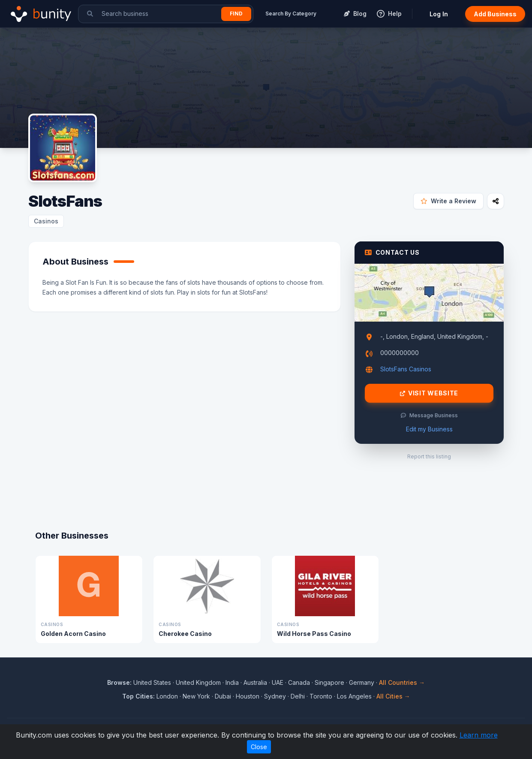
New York (196, 696)
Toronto (321, 696)
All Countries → (402, 682)
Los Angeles (354, 696)
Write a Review (448, 201)
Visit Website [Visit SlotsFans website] (429, 393)
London (167, 696)
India (232, 682)
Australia (255, 682)
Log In (439, 14)
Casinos (46, 221)
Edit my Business (429, 429)
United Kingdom (198, 682)
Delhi (298, 696)
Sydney (275, 696)
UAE (278, 682)
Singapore (329, 682)
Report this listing (429, 456)
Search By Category (291, 14)
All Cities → (393, 696)
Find (236, 14)
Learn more (479, 735)
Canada (299, 682)
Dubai (223, 696)
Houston (248, 696)
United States (152, 682)
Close (259, 747)
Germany (362, 682)
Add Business (495, 14)
